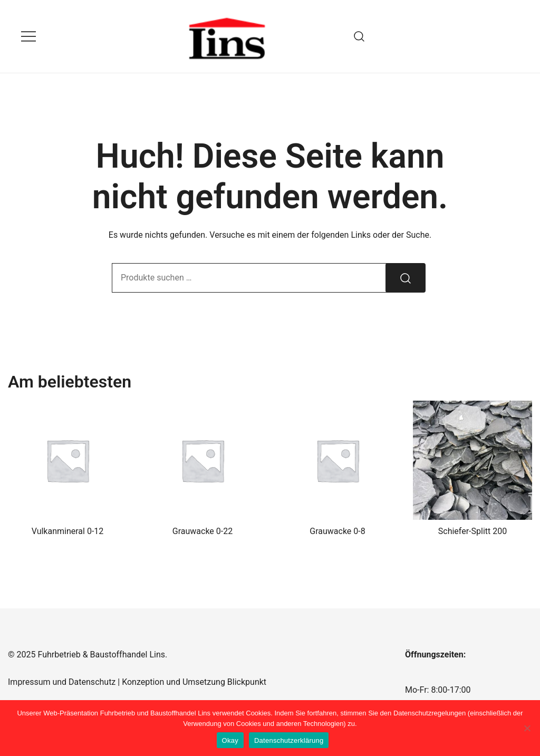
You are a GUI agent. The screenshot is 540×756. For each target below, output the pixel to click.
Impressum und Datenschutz (62, 682)
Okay (230, 740)
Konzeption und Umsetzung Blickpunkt (193, 682)
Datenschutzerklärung (289, 740)
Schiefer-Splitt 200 (472, 531)
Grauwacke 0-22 (202, 531)
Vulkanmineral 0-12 (68, 531)
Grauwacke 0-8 (337, 531)
